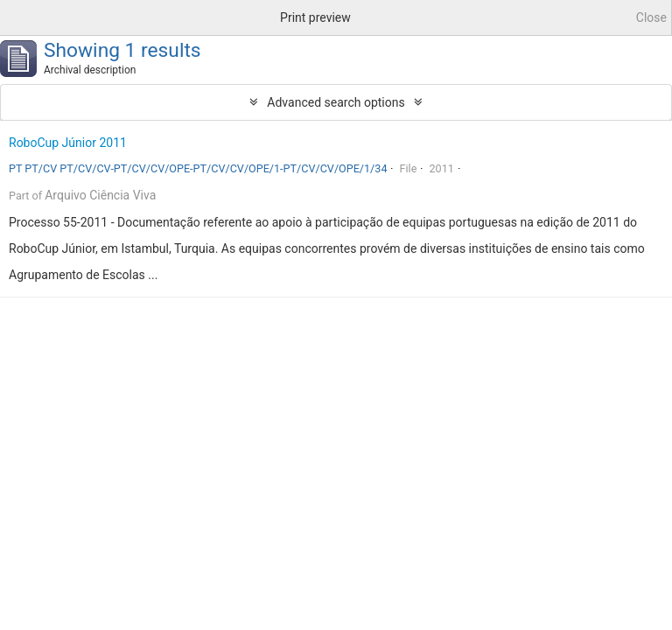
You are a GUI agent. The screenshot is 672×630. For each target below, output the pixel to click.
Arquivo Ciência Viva (100, 195)
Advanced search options (336, 102)
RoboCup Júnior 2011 (68, 143)
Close (651, 17)
